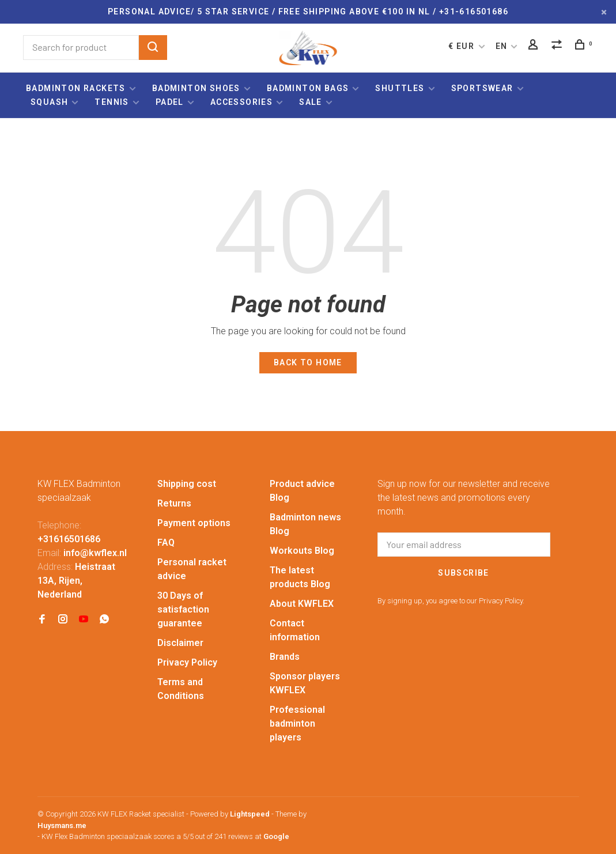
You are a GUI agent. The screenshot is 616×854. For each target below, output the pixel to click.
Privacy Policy (187, 662)
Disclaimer (180, 643)
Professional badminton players (297, 723)
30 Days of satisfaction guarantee (183, 609)
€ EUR (462, 46)
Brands (285, 657)
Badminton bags (308, 88)
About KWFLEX (302, 604)
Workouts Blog (302, 551)
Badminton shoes (196, 88)
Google (276, 836)
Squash (49, 102)
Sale (311, 102)
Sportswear (482, 88)
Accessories (241, 102)
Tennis (112, 102)
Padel (170, 102)
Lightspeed (250, 814)
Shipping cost (187, 484)
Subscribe (464, 573)
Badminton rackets (76, 88)
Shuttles (400, 88)
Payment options (194, 523)
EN (502, 46)
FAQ (166, 543)
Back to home (308, 362)
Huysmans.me (62, 825)
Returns (174, 503)
